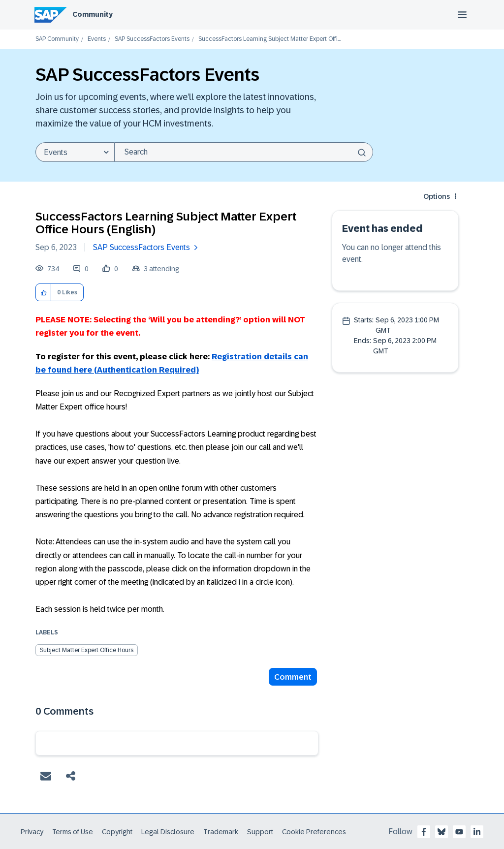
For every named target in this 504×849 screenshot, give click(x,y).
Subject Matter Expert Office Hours (87, 650)
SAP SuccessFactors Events (152, 39)
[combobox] (244, 152)
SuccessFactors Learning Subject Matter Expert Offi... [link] (269, 39)
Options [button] (437, 196)
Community (93, 14)
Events (97, 39)
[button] (44, 293)
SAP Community (57, 39)
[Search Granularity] (75, 152)
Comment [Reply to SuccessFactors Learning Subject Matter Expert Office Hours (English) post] (293, 677)
